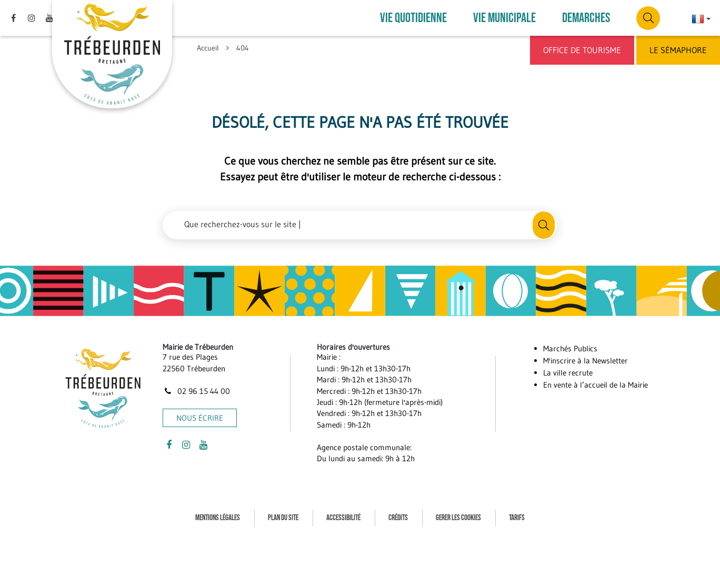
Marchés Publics (570, 348)
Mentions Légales (218, 518)
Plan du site (283, 518)
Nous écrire (200, 418)
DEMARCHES (586, 18)
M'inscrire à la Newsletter (586, 361)
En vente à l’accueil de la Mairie (596, 385)
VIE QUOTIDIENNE (413, 18)
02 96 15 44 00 (196, 391)
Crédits (398, 518)
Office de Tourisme (582, 50)
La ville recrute (568, 373)
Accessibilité (343, 518)
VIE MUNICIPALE (504, 18)
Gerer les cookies (458, 518)
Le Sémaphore (678, 50)
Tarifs (517, 518)
